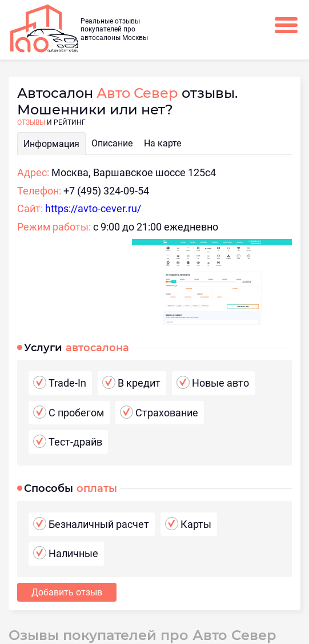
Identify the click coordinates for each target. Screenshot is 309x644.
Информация (51, 144)
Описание (112, 143)
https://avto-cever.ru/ (93, 208)
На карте (162, 143)
